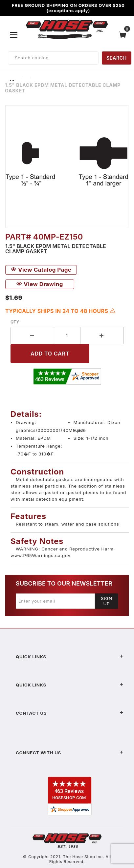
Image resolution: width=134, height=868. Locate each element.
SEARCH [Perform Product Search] (117, 58)
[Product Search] (53, 58)
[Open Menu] (14, 35)
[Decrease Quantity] (32, 336)
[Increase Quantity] (102, 336)
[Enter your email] (55, 601)
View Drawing (40, 284)
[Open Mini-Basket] (124, 35)
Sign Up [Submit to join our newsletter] (107, 601)
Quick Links (70, 657)
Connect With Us (70, 753)
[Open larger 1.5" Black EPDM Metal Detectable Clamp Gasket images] (67, 167)
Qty (15, 322)
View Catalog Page (41, 270)
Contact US (70, 713)
